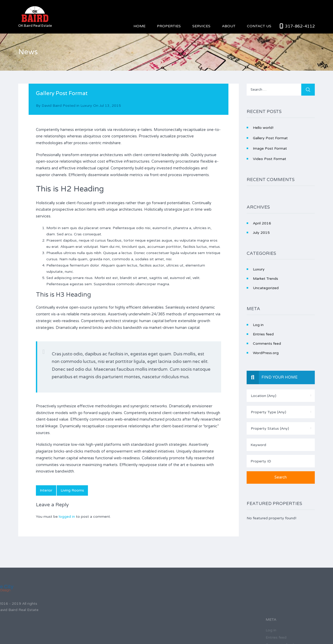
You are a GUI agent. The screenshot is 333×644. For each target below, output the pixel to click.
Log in (258, 325)
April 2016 (262, 223)
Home (139, 26)
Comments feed (267, 344)
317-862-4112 (300, 26)
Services (201, 26)
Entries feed (263, 334)
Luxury (86, 106)
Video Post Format (270, 159)
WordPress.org (266, 353)
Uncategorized (266, 288)
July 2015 (261, 233)
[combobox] (281, 396)
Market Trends (265, 279)
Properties (169, 26)
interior (46, 490)
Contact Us (259, 26)
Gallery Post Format (270, 138)
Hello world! (263, 128)
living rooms (72, 490)
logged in (67, 517)
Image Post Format (270, 148)
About (229, 26)
